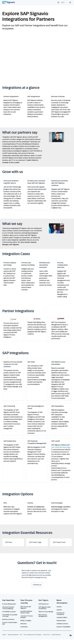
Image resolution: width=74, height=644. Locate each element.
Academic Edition (62, 617)
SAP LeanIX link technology (61, 447)
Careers (59, 607)
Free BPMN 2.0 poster (9, 612)
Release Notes (61, 621)
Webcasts (23, 624)
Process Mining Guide (9, 604)
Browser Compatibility (63, 627)
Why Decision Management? (43, 616)
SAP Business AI (44, 604)
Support (59, 610)
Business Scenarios (8, 619)
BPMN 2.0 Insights (26, 621)
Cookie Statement (56, 635)
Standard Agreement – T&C (15, 635)
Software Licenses (62, 624)
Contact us (37, 585)
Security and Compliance (61, 614)
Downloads (24, 627)
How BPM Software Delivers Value (26, 612)
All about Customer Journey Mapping (8, 608)
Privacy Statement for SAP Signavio (33, 635)
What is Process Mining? (46, 612)
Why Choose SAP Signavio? (26, 607)
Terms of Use (46, 635)
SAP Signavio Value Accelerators (45, 608)
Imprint (4, 635)
